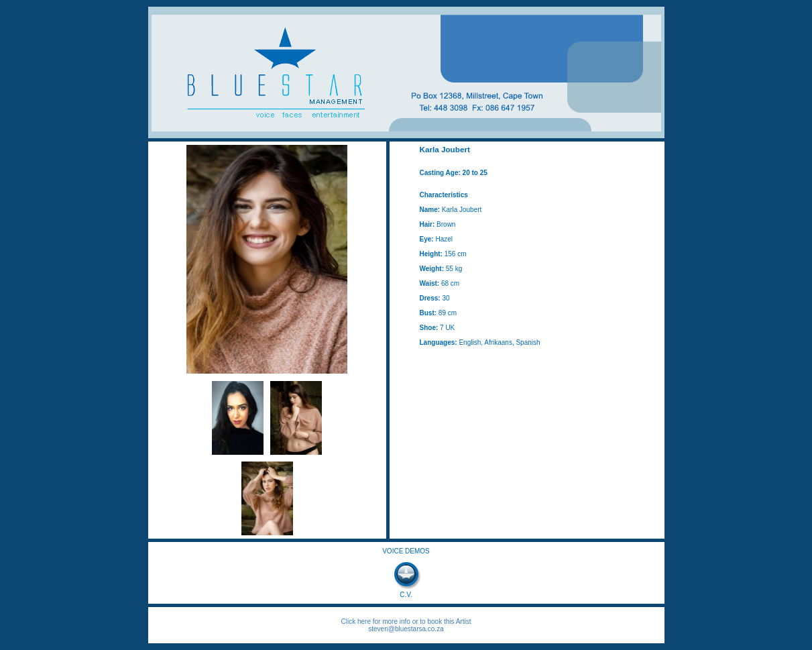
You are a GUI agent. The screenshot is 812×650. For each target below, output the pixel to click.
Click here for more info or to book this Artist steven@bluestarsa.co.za (406, 625)
